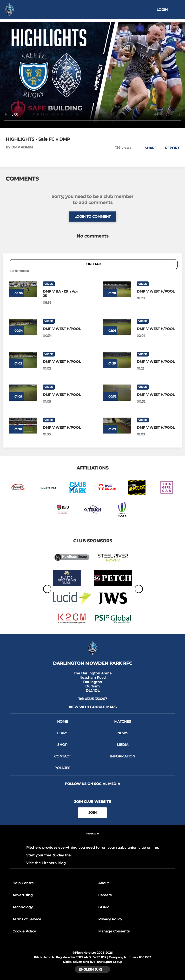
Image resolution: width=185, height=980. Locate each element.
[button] (148, 148)
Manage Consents (114, 931)
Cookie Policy (24, 931)
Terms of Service (27, 919)
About (104, 883)
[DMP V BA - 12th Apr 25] (63, 294)
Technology (23, 907)
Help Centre (23, 883)
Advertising (23, 895)
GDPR (103, 907)
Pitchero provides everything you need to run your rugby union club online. (92, 847)
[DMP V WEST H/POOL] (157, 291)
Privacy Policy (110, 919)
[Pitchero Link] (92, 840)
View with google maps (93, 707)
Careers (105, 895)
